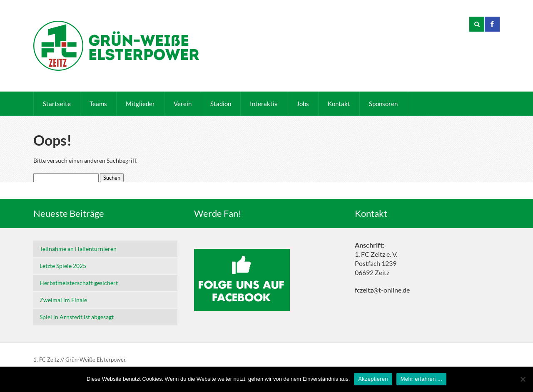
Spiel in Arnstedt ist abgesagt (77, 317)
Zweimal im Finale (63, 300)
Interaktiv (264, 104)
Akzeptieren (373, 379)
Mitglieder (140, 104)
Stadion (221, 104)
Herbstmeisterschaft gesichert (79, 283)
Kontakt (339, 104)
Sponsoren (383, 104)
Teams (98, 104)
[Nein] (523, 379)
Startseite (57, 104)
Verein (183, 104)
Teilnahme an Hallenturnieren (78, 249)
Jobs (303, 104)
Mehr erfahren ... (421, 379)
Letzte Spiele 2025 (63, 266)
